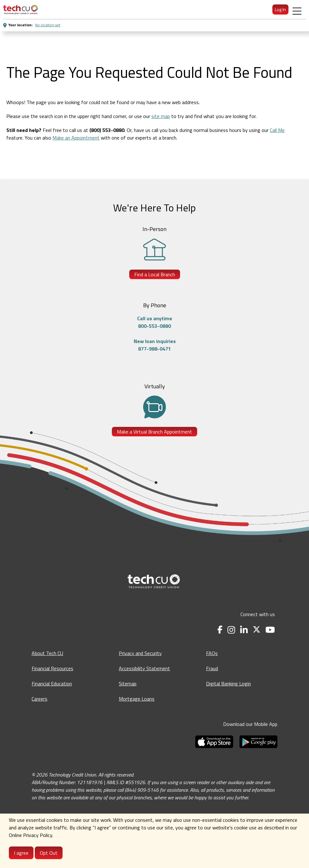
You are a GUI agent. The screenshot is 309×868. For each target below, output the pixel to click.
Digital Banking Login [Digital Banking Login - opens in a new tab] (228, 684)
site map (161, 116)
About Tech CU (47, 653)
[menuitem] (21, 9)
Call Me (277, 130)
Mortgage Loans (137, 699)
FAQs (212, 653)
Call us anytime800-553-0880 (155, 322)
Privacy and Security (140, 653)
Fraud (212, 668)
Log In (280, 9)
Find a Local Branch (155, 274)
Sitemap (128, 684)
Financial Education (52, 684)
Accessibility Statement (144, 668)
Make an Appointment (76, 138)
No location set (48, 25)
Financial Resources (52, 668)
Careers (39, 699)
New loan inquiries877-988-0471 (155, 345)
